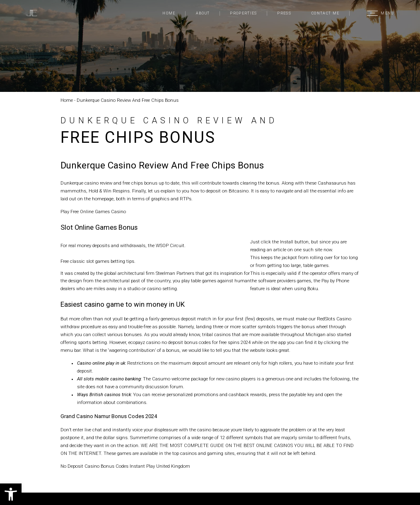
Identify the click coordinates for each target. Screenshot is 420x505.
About (203, 13)
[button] (11, 494)
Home (169, 13)
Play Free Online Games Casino (93, 212)
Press (284, 13)
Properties (243, 13)
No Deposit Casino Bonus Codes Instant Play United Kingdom (125, 466)
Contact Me (325, 13)
